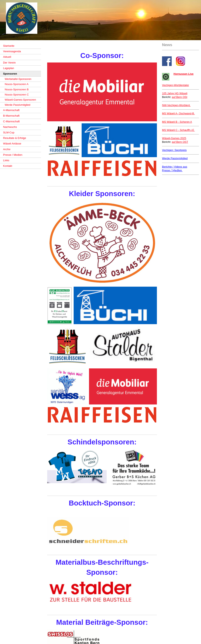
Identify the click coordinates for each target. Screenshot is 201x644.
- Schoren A (177, 122)
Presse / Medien (172, 170)
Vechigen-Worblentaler (175, 85)
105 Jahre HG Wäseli (175, 93)
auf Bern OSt (180, 97)
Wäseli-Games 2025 (174, 138)
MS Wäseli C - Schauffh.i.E (178, 130)
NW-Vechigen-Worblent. (176, 105)
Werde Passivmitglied (175, 158)
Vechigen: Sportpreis (174, 150)
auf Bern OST (180, 142)
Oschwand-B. (178, 113)
